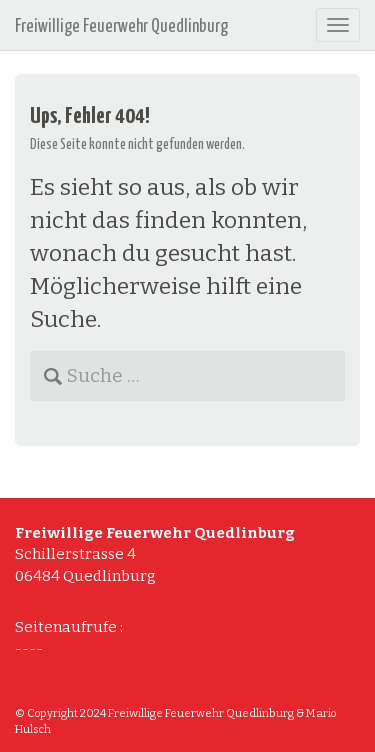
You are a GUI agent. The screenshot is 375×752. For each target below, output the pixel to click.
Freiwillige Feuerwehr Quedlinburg (121, 27)
